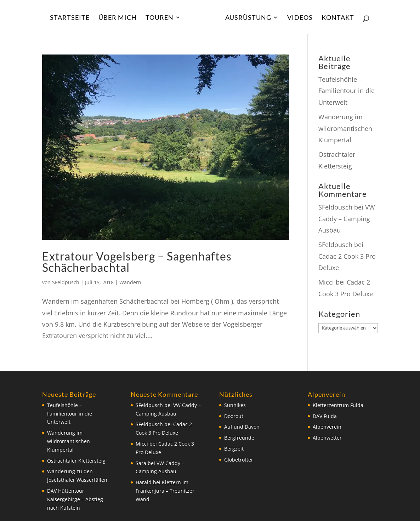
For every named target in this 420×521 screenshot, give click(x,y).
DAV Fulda (325, 416)
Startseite (70, 18)
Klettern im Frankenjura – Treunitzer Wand (165, 491)
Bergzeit (234, 449)
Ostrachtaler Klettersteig (76, 461)
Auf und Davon (242, 427)
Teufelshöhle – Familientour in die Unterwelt (347, 91)
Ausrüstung (248, 18)
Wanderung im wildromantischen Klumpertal (345, 128)
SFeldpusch (66, 282)
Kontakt (338, 18)
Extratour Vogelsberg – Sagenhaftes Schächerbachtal (137, 262)
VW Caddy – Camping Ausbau (347, 219)
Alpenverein (327, 427)
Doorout (234, 416)
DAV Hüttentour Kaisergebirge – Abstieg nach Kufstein (75, 499)
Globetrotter (239, 460)
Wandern (130, 282)
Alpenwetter (327, 438)
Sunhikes (235, 405)
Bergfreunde (239, 438)
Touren (160, 18)
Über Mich (118, 18)
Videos (300, 18)
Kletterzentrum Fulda (338, 405)
